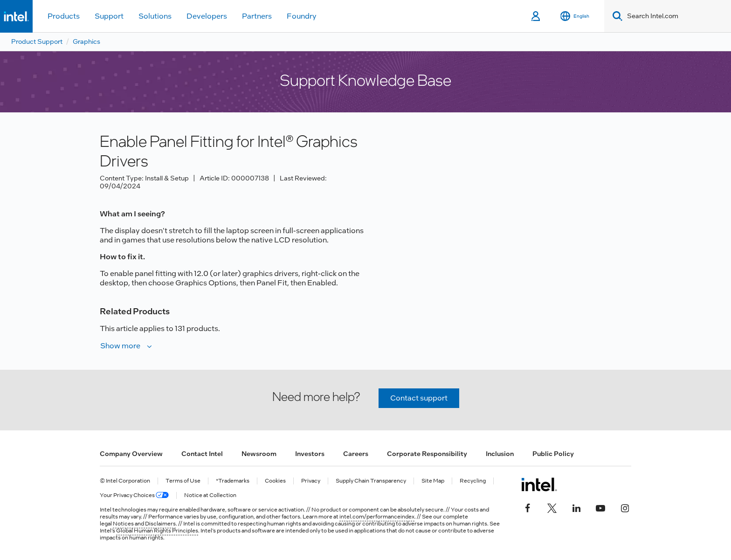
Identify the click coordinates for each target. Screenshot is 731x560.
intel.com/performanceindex (377, 517)
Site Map (433, 481)
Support (109, 16)
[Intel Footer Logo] (539, 484)
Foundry (302, 16)
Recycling (473, 481)
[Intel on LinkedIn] (576, 507)
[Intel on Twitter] (552, 507)
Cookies (275, 481)
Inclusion (500, 454)
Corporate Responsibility (427, 454)
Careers (356, 454)
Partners (257, 16)
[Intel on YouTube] (600, 507)
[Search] (616, 16)
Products (64, 16)
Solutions (155, 16)
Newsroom (259, 454)
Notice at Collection (210, 495)
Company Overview (131, 454)
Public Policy (553, 454)
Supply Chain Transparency (371, 481)
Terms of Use (183, 481)
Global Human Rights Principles (157, 531)
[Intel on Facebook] (528, 507)
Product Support (37, 41)
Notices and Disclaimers (144, 524)
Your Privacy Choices (134, 495)
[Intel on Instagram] (625, 507)
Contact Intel (202, 454)
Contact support (419, 398)
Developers (207, 16)
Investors (310, 454)
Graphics (86, 41)
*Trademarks (233, 481)
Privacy (311, 481)
